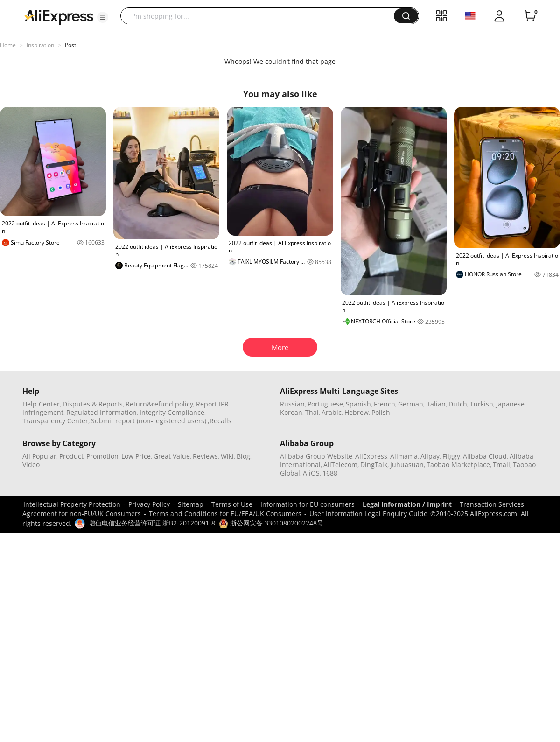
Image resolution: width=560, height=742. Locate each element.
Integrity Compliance (172, 412)
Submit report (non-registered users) (149, 421)
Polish (381, 412)
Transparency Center (55, 421)
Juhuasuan (407, 465)
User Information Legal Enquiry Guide (368, 514)
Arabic (332, 412)
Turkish (482, 404)
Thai (312, 412)
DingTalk (374, 465)
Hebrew (357, 412)
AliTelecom (340, 465)
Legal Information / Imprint (407, 504)
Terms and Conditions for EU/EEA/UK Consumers (225, 514)
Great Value (172, 456)
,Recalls (220, 421)
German (411, 404)
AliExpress (371, 456)
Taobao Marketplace (458, 465)
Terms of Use (232, 504)
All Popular (39, 456)
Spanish (358, 404)
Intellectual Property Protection (72, 504)
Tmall (501, 465)
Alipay (430, 456)
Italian (436, 404)
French (385, 404)
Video (31, 465)
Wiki (227, 456)
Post (70, 45)
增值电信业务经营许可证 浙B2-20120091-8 (152, 523)
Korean (291, 412)
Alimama (404, 456)
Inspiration (40, 45)
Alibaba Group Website (316, 456)
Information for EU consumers (308, 504)
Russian (292, 404)
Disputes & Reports (93, 404)
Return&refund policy (159, 404)
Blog (243, 456)
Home (8, 45)
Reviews (205, 456)
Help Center (41, 404)
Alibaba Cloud (485, 456)
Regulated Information (101, 412)
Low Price (136, 456)
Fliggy (451, 456)
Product (71, 456)
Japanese (510, 404)
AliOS (311, 473)
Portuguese (325, 404)
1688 (330, 473)
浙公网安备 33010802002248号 (271, 523)
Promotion (102, 456)
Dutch (458, 404)
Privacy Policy (149, 504)
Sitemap (191, 504)
